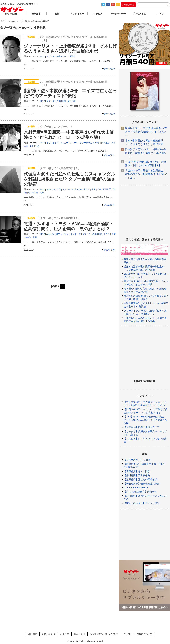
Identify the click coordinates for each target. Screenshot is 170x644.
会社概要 (33, 634)
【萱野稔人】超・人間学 (137, 471)
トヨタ (107, 234)
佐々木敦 (72, 101)
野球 (37, 146)
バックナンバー (118, 14)
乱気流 (87, 189)
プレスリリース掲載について (138, 634)
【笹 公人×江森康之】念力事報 (140, 492)
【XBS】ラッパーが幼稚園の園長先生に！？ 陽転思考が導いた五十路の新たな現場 (146, 420)
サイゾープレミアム (12, 11)
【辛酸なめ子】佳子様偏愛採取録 (142, 484)
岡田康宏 (105, 143)
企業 (93, 189)
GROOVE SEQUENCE (136, 488)
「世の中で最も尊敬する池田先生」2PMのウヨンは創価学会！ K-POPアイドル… (146, 174)
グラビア (98, 14)
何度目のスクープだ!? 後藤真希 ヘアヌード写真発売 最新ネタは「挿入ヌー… (146, 132)
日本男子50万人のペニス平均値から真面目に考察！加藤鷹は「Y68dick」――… (146, 153)
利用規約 (65, 634)
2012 (42, 56)
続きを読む (109, 69)
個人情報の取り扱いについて (104, 634)
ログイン (160, 14)
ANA (48, 234)
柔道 (32, 146)
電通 (42, 193)
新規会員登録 (128, 5)
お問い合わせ (49, 634)
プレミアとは (139, 14)
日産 (99, 189)
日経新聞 (107, 189)
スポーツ (74, 143)
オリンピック (53, 143)
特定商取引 (79, 634)
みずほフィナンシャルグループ (66, 234)
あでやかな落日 (54, 189)
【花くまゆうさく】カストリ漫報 (142, 503)
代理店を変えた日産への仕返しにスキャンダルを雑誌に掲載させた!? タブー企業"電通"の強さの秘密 (70, 179)
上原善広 (72, 56)
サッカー (64, 143)
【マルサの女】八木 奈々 (137, 460)
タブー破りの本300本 (56, 56)
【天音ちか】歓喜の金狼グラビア (142, 427)
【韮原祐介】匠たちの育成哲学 (140, 479)
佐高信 (28, 237)
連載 (57, 14)
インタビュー (77, 14)
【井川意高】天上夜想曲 (137, 475)
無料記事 (36, 14)
